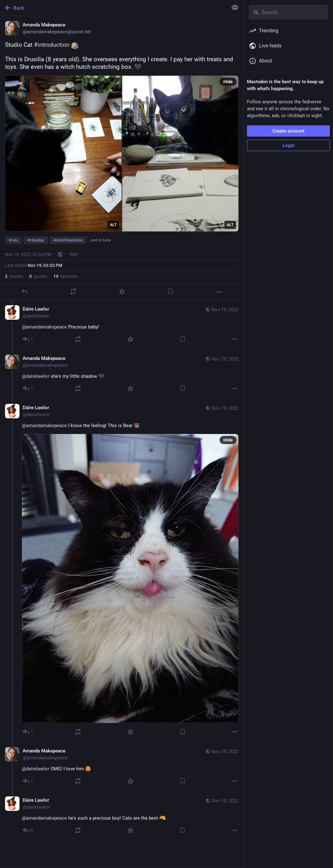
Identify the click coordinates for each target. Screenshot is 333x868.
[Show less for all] (235, 8)
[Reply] (25, 291)
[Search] (288, 12)
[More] (219, 292)
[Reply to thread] (28, 339)
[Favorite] (122, 291)
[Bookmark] (171, 291)
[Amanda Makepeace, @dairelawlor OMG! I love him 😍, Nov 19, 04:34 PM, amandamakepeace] (122, 767)
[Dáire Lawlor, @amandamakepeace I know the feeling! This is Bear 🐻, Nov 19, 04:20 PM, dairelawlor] (122, 570)
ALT (113, 225)
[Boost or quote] (73, 291)
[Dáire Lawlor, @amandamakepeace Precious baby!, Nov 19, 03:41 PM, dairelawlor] (122, 325)
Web (74, 254)
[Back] (113, 8)
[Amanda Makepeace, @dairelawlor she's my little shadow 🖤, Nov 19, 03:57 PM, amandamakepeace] (122, 374)
